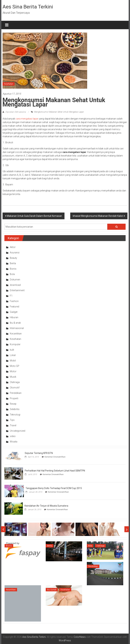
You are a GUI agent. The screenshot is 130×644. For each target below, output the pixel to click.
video (13, 436)
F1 (11, 296)
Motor (13, 371)
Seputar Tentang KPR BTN (39, 453)
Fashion (14, 301)
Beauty (13, 258)
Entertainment (17, 290)
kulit (12, 350)
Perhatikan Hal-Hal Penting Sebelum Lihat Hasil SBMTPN (55, 471)
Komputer (15, 344)
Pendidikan (16, 393)
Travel (13, 425)
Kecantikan (16, 334)
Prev (3, 529)
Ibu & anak (15, 323)
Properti (14, 398)
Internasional (17, 328)
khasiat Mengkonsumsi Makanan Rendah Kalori (98, 216)
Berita (13, 263)
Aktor (13, 247)
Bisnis (13, 269)
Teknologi (15, 415)
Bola (12, 274)
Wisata (14, 442)
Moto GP (15, 366)
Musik (13, 377)
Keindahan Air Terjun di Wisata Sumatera (46, 506)
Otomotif (15, 388)
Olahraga (15, 382)
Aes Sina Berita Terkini (28, 7)
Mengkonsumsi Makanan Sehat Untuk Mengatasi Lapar (59, 112)
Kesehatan (9, 84)
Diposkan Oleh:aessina (16, 112)
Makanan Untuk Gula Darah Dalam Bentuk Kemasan (34, 216)
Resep (13, 404)
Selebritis (15, 409)
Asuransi (15, 253)
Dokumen (15, 280)
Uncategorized (18, 431)
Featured (14, 307)
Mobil (13, 361)
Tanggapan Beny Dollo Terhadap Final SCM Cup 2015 (54, 488)
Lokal (13, 355)
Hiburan (14, 317)
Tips (12, 420)
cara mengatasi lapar (27, 119)
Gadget (14, 312)
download (15, 285)
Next (127, 529)
